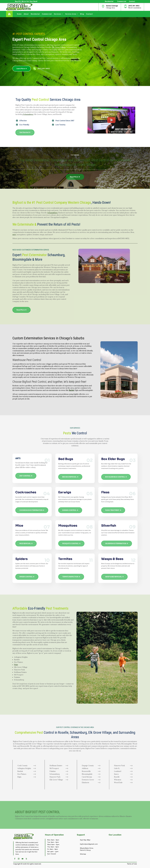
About (26, 14)
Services (58, 14)
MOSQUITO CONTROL (70, 544)
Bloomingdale (22, 259)
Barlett (71, 390)
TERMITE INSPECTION (70, 577)
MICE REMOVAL (25, 544)
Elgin (16, 665)
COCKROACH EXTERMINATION (31, 510)
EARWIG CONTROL (69, 510)
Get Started (24, 132)
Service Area (71, 14)
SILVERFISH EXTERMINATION (116, 544)
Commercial (47, 14)
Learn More (21, 69)
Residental (35, 14)
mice (14, 235)
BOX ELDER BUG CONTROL (115, 477)
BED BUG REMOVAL (69, 477)
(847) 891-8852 (134, 6)
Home (19, 14)
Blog (82, 14)
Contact (89, 14)
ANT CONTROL (25, 476)
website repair (48, 855)
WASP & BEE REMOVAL (114, 577)
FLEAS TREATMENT (112, 510)
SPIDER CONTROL (26, 577)
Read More (74, 177)
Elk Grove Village (59, 47)
